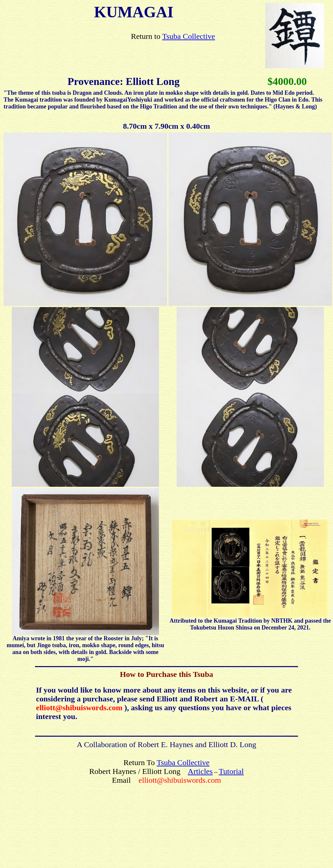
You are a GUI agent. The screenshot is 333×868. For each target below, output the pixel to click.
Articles (200, 771)
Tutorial (231, 771)
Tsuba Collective (189, 36)
